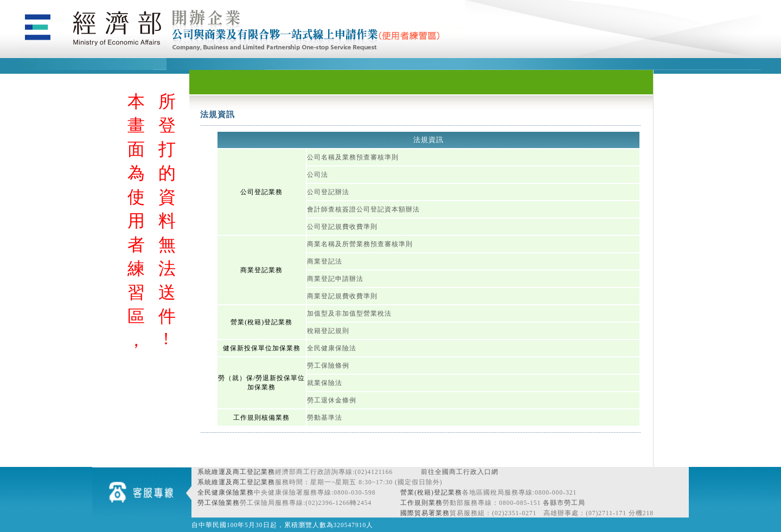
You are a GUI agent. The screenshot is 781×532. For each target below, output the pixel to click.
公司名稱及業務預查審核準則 (353, 157)
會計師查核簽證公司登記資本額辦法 (363, 209)
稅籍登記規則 (328, 331)
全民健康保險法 (332, 348)
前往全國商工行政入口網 (460, 472)
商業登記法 (325, 261)
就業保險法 (325, 383)
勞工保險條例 (328, 366)
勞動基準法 (325, 418)
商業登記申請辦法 (335, 279)
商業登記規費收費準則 (342, 296)
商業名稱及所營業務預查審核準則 (360, 244)
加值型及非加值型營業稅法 (349, 313)
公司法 (318, 175)
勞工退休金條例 (332, 400)
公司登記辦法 (328, 192)
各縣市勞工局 (564, 503)
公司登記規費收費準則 (342, 227)
